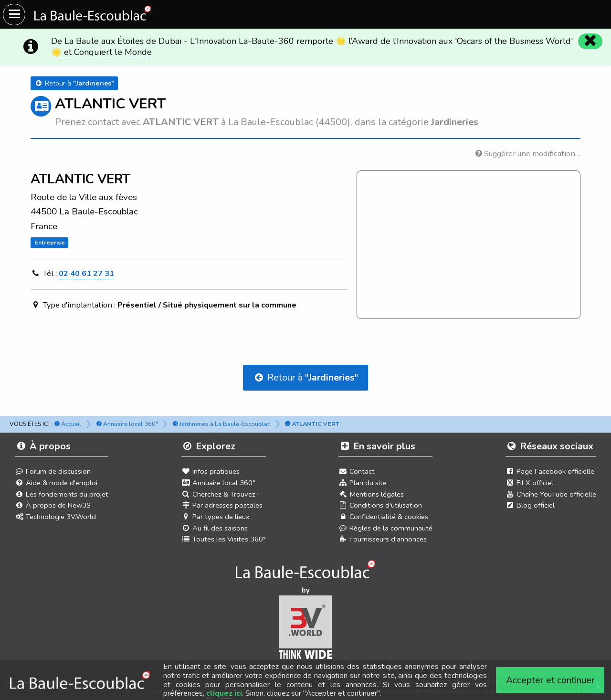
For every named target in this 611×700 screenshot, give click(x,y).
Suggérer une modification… (528, 154)
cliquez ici (224, 693)
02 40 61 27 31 (86, 273)
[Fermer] (590, 41)
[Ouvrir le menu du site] (14, 15)
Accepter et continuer (550, 680)
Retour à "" (305, 377)
